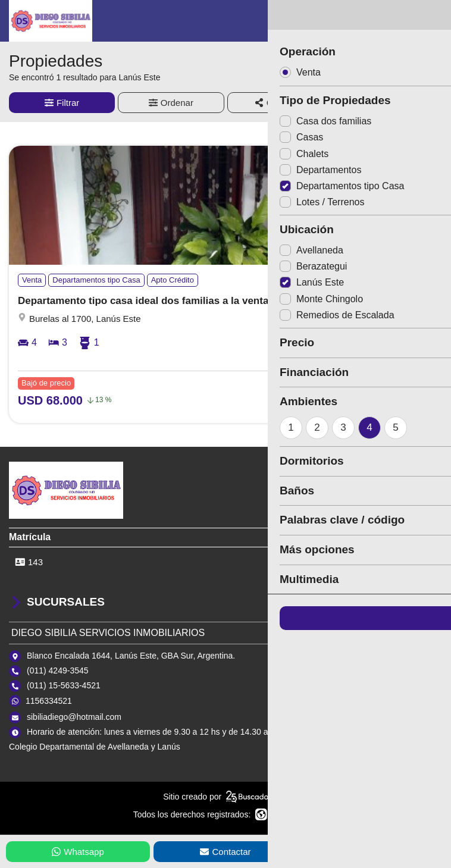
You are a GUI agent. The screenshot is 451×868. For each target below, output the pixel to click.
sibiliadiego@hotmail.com (74, 717)
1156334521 (49, 701)
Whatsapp (78, 852)
